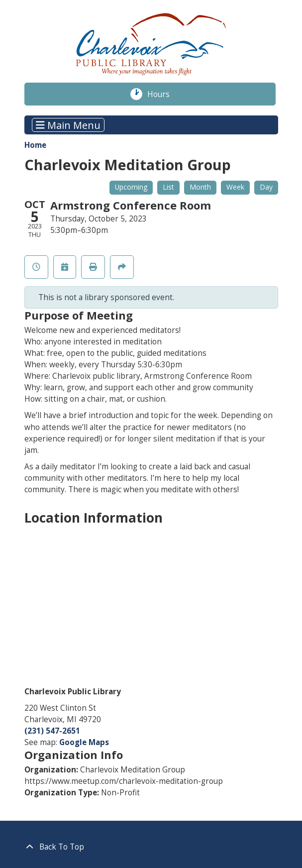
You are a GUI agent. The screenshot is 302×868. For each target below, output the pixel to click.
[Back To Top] (151, 847)
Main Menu (68, 125)
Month (200, 187)
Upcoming (131, 187)
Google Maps (84, 742)
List (168, 187)
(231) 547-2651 (52, 731)
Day (266, 187)
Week (235, 187)
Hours (164, 94)
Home (35, 145)
